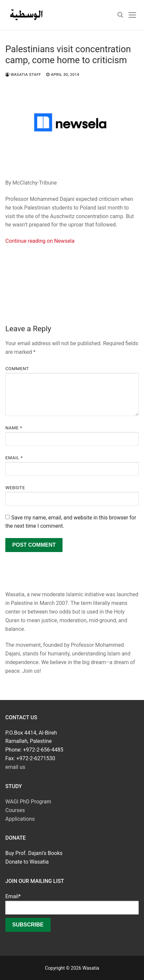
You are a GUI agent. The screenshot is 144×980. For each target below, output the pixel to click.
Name (14, 428)
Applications (20, 819)
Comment (17, 368)
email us (15, 767)
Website (15, 488)
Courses (15, 810)
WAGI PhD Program (28, 802)
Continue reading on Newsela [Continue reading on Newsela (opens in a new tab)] (40, 241)
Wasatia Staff (23, 74)
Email (14, 458)
